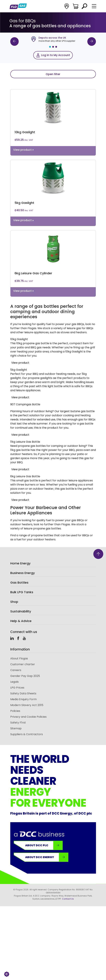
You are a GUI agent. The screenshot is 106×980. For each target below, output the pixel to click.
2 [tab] (53, 47)
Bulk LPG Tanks (22, 592)
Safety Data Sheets (23, 693)
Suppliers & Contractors (27, 734)
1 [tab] (50, 47)
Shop (14, 602)
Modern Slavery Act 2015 (27, 705)
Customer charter (23, 664)
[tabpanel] (53, 40)
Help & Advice (21, 621)
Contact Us (68, 899)
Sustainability (21, 611)
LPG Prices (17, 688)
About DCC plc (44, 845)
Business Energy (23, 573)
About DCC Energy (47, 857)
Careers (16, 670)
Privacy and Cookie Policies (28, 717)
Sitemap (16, 728)
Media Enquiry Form (23, 699)
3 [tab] (56, 47)
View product (20, 363)
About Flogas (19, 658)
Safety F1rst (18, 723)
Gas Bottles (19, 582)
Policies (15, 711)
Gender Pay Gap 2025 (25, 676)
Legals (14, 682)
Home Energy (20, 563)
